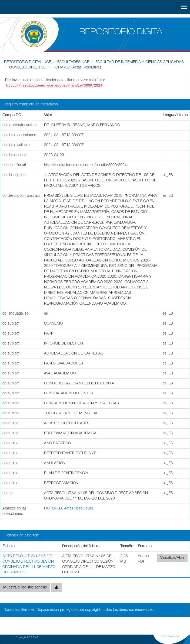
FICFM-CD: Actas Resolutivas (77, 68)
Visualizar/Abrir (172, 558)
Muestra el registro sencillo (25, 588)
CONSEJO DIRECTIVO (28, 68)
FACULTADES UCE (73, 62)
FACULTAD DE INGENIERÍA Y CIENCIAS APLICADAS (140, 62)
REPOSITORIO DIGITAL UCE (28, 62)
